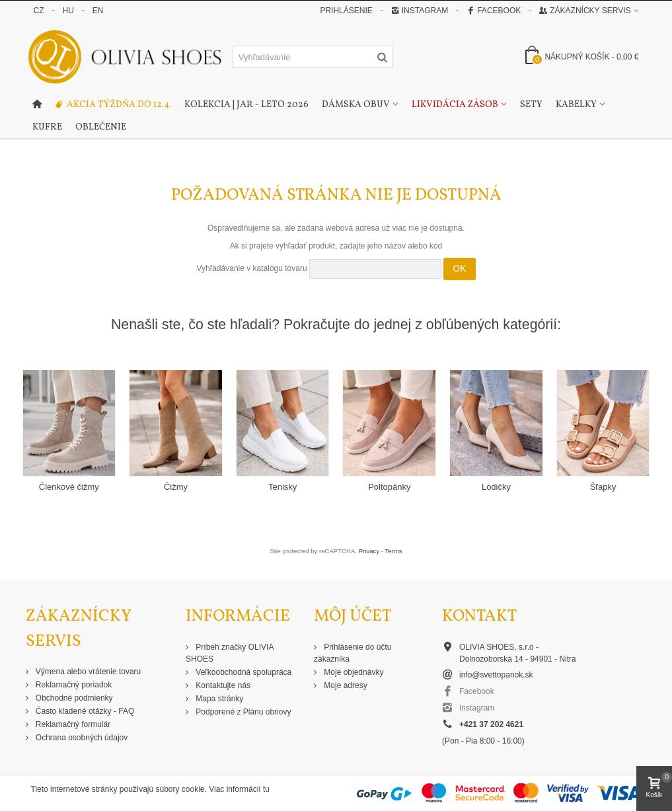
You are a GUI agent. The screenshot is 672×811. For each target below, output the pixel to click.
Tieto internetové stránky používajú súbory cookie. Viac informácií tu (151, 789)
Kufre (47, 127)
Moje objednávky (353, 672)
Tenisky (282, 487)
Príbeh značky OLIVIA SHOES (230, 653)
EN (98, 11)
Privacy (369, 551)
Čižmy (176, 487)
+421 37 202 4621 (491, 724)
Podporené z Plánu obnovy (242, 712)
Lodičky (496, 487)
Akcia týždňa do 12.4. (113, 105)
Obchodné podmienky (73, 698)
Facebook (494, 11)
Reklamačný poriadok (73, 685)
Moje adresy (345, 685)
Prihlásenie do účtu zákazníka (353, 653)
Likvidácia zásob (455, 105)
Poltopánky (389, 487)
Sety (531, 105)
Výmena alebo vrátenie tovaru (88, 672)
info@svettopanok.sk (496, 675)
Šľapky (603, 487)
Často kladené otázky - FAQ (84, 711)
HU (68, 11)
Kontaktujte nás (222, 685)
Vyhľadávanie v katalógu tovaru (251, 268)
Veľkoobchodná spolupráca (243, 672)
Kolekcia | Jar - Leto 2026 (246, 105)
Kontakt (479, 616)
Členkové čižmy (69, 487)
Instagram (420, 11)
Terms (394, 551)
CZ (39, 11)
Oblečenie (101, 127)
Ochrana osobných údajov (81, 738)
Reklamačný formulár (72, 724)
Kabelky (576, 105)
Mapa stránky (218, 699)
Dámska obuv (356, 105)
